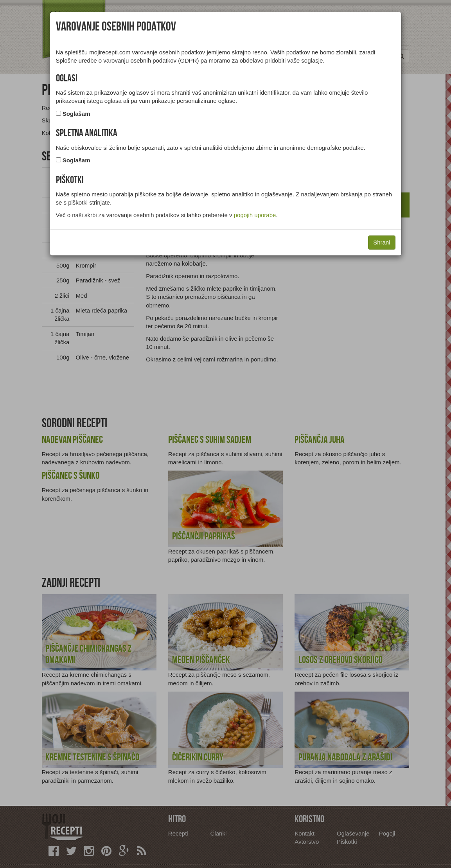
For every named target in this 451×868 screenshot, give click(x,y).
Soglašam (76, 114)
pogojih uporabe (255, 215)
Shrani (382, 242)
